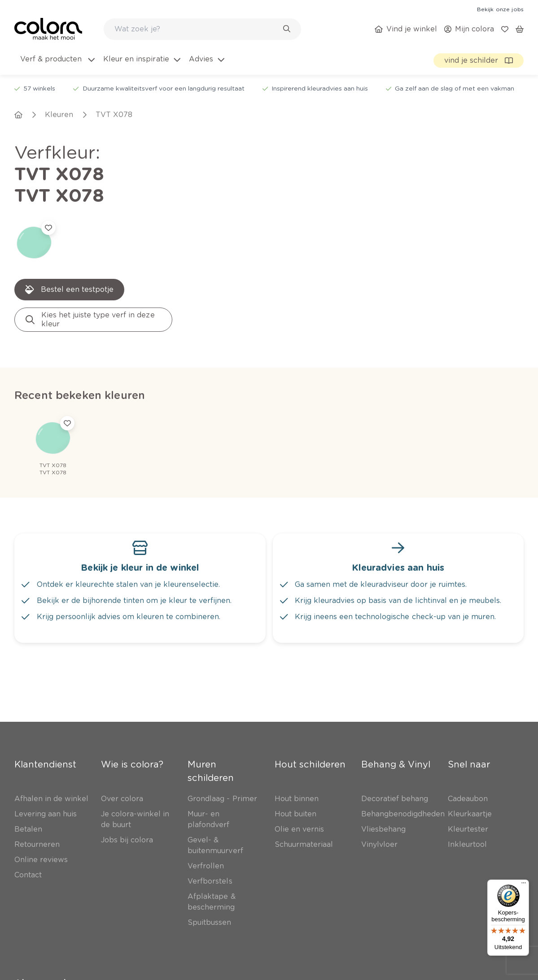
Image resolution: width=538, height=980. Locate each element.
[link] (500, 9)
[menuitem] (57, 65)
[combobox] (202, 29)
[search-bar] (197, 29)
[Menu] (524, 885)
